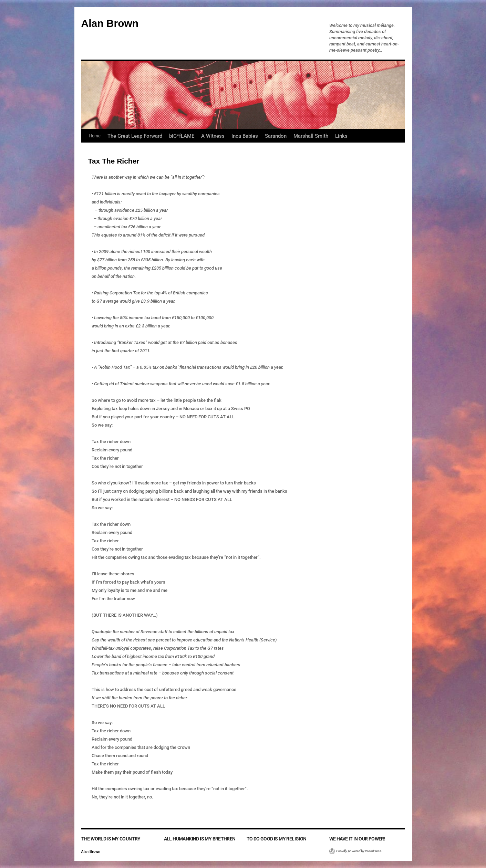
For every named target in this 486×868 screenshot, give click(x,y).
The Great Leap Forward (135, 136)
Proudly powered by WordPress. (359, 851)
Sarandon (276, 136)
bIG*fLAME (182, 136)
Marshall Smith (311, 136)
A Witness (213, 136)
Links (341, 136)
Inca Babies (245, 136)
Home (95, 136)
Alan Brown (110, 23)
